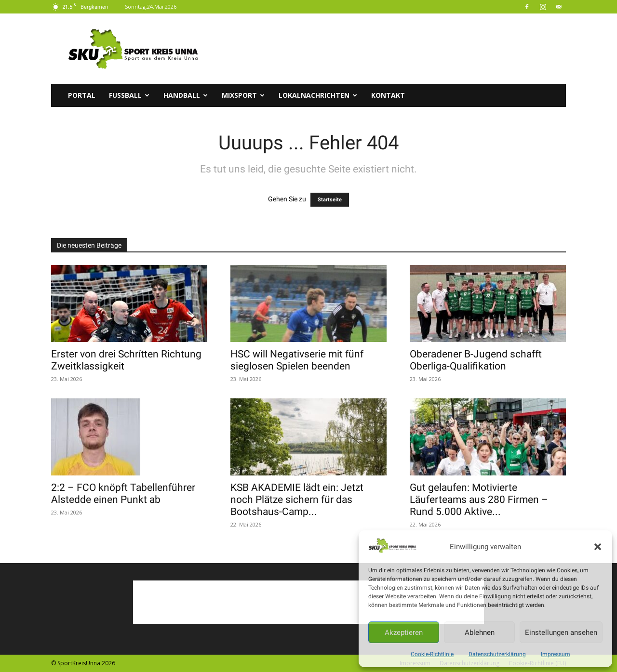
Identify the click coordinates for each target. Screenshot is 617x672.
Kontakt (388, 95)
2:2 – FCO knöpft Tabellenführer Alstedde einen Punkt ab (123, 494)
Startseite (330, 200)
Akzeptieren (404, 632)
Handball (186, 95)
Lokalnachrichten (318, 95)
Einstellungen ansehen (561, 632)
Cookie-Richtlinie (432, 654)
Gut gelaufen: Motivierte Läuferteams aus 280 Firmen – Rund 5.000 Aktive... (479, 500)
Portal (82, 95)
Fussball (129, 95)
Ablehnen (480, 632)
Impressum (556, 654)
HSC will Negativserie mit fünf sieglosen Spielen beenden (297, 360)
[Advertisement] (390, 49)
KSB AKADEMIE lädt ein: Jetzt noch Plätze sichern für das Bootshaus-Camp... (297, 500)
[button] (598, 547)
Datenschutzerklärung (497, 654)
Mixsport (243, 95)
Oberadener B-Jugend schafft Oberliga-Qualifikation (476, 360)
